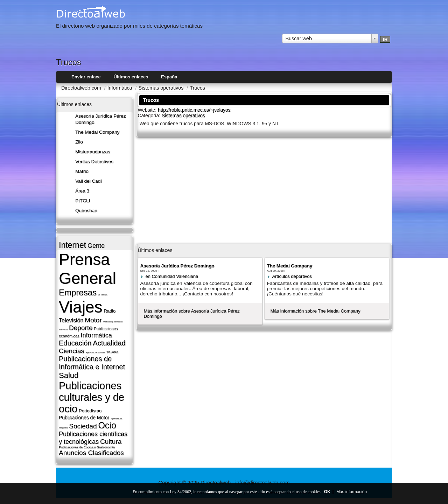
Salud (69, 375)
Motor (93, 320)
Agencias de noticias (95, 352)
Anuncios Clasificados (91, 453)
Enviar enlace (86, 77)
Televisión (71, 320)
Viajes (80, 307)
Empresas (78, 292)
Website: (148, 110)
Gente (96, 246)
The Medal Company (97, 132)
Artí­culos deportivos (292, 276)
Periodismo (90, 411)
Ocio (107, 425)
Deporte (81, 328)
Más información (352, 492)
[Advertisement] (264, 190)
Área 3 (82, 191)
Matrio (82, 171)
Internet (72, 245)
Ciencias (72, 351)
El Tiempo (103, 295)
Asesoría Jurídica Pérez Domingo (177, 266)
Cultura (111, 442)
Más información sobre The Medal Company (315, 311)
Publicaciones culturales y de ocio (92, 397)
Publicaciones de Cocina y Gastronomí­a (87, 447)
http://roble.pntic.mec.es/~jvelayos (194, 110)
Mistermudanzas (93, 152)
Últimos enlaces (131, 77)
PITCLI (83, 201)
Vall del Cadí (89, 181)
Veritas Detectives (94, 162)
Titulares (112, 352)
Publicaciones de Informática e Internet (92, 363)
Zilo (79, 142)
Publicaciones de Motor (84, 418)
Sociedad (83, 426)
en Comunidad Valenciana (172, 276)
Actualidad (109, 343)
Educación (75, 343)
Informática (96, 335)
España (169, 77)
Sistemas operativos (183, 116)
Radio (110, 311)
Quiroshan (86, 211)
